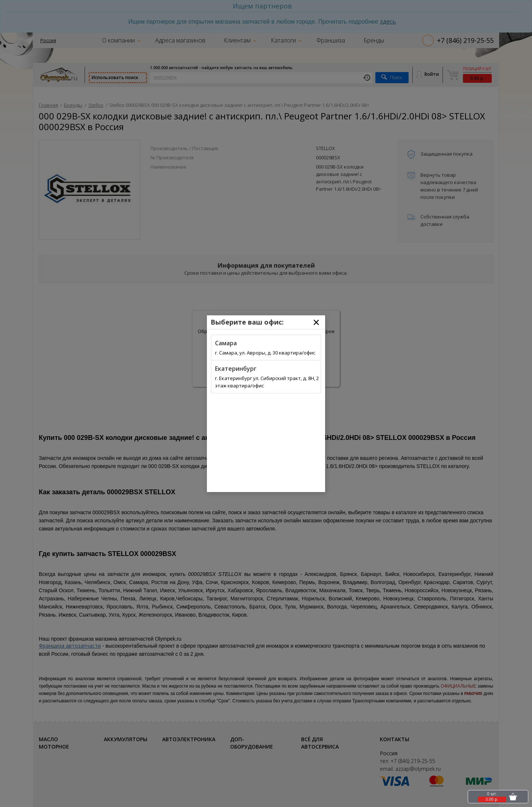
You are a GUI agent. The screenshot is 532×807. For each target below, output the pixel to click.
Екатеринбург (236, 369)
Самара (226, 343)
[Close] (316, 322)
